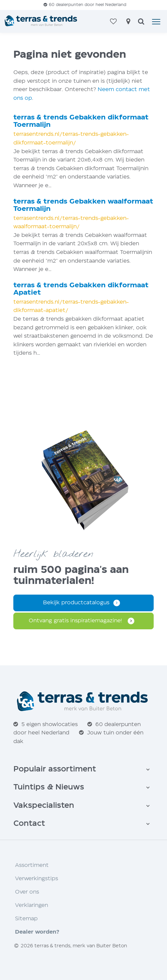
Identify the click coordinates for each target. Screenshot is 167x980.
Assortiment (32, 865)
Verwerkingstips (36, 879)
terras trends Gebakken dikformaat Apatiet (81, 289)
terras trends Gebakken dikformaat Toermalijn (81, 121)
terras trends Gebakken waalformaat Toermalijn (83, 205)
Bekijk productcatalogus (76, 603)
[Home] (41, 21)
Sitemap (26, 919)
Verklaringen (31, 905)
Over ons (27, 892)
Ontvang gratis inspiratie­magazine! (76, 621)
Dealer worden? (37, 932)
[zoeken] (141, 22)
